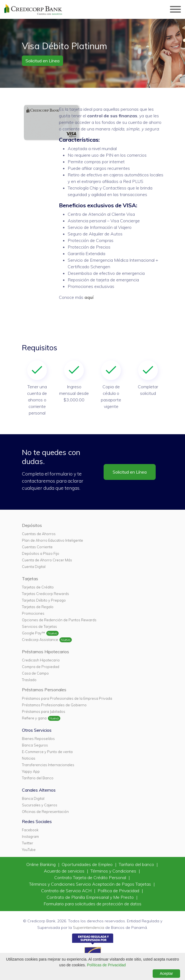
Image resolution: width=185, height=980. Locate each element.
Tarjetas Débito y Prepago (44, 600)
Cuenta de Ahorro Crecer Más (47, 560)
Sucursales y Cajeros (40, 805)
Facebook (30, 830)
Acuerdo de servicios (65, 871)
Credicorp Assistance (40, 640)
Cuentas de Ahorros (39, 534)
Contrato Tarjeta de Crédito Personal (91, 877)
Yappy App (31, 771)
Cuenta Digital (34, 567)
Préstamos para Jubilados (44, 711)
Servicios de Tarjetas (39, 626)
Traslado (29, 680)
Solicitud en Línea (42, 61)
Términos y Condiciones (114, 871)
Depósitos (32, 525)
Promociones (33, 613)
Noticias (29, 758)
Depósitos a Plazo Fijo (41, 553)
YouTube (29, 850)
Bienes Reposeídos (38, 739)
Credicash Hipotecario (41, 660)
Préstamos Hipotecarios (45, 652)
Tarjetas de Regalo (38, 607)
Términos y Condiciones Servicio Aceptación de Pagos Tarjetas (91, 884)
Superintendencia (89, 927)
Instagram (30, 836)
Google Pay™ (33, 633)
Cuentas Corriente (37, 547)
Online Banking (42, 864)
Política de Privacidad (119, 891)
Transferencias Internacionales (48, 765)
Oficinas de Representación (45, 812)
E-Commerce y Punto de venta (47, 752)
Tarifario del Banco (38, 778)
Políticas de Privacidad (106, 965)
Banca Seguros (35, 745)
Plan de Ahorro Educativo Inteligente (52, 540)
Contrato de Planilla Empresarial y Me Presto (91, 897)
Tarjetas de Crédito (38, 587)
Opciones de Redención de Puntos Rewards (59, 620)
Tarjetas (30, 579)
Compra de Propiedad (41, 667)
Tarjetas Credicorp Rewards (45, 594)
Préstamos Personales (44, 690)
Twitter (28, 843)
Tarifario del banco (137, 864)
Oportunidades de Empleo (88, 864)
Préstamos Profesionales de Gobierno (54, 705)
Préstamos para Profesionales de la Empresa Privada (67, 698)
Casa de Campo (35, 673)
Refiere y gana (34, 718)
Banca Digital (33, 798)
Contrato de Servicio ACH (67, 891)
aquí (89, 297)
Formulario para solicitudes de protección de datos (92, 904)
